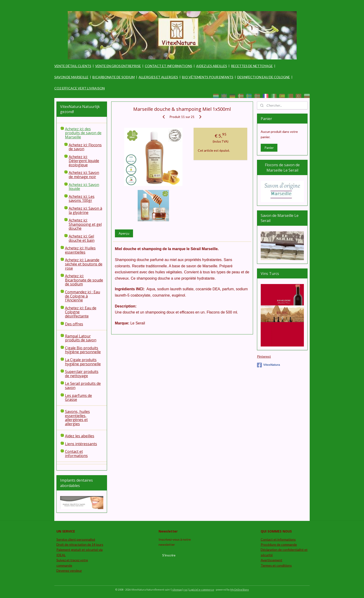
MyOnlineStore (240, 590)
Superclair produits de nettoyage (82, 374)
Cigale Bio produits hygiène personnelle (83, 350)
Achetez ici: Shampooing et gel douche (85, 224)
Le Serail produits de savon (83, 386)
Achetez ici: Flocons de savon (85, 147)
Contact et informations (76, 454)
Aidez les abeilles (80, 436)
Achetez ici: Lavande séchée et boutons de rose (84, 264)
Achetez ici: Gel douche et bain (82, 238)
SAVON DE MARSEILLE (71, 77)
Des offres (74, 324)
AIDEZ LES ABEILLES (212, 66)
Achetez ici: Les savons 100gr (82, 199)
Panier (269, 148)
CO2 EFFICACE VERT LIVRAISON (80, 88)
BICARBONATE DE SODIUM (114, 77)
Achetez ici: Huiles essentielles (80, 250)
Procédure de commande (279, 544)
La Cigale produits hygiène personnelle (83, 362)
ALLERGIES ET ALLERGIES (158, 77)
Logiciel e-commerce (201, 590)
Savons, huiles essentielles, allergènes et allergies (77, 418)
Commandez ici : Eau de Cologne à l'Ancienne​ (83, 296)
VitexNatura (268, 365)
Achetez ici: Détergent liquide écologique (84, 161)
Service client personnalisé (76, 539)
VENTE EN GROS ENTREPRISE (118, 66)
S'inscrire (169, 555)
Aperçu (124, 233)
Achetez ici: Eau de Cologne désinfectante (81, 312)
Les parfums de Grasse (78, 398)
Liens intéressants (81, 444)
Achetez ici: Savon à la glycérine (85, 210)
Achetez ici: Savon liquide (84, 187)
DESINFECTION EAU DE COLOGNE (264, 77)
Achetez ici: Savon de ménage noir (84, 175)
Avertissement (271, 560)
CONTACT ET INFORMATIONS (169, 66)
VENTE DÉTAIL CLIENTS (73, 66)
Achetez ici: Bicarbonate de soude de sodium (84, 280)
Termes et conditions (276, 565)
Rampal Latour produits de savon (81, 338)
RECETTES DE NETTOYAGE (252, 66)
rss (185, 590)
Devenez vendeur (69, 570)
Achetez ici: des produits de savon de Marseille (83, 133)
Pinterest (264, 356)
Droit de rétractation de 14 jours (80, 544)
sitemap (177, 590)
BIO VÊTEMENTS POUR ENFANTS (208, 77)
